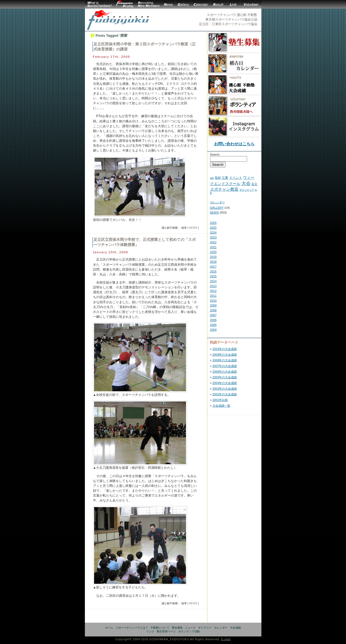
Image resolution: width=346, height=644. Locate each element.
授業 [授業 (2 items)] (212, 178)
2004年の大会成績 (225, 383)
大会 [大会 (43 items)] (246, 183)
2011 (213, 296)
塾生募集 (177, 628)
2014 (213, 281)
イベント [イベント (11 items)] (236, 178)
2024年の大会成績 (225, 349)
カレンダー (217, 202)
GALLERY (217, 208)
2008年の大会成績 (225, 360)
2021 (213, 247)
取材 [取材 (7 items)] (218, 178)
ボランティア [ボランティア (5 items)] (247, 190)
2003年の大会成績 (225, 389)
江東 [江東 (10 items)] (225, 178)
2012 (213, 291)
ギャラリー (205, 628)
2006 (213, 320)
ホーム (109, 628)
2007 (213, 315)
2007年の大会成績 (225, 366)
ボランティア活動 (189, 631)
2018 (213, 262)
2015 (213, 276)
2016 (213, 271)
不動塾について (160, 628)
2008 (213, 310)
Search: (215, 154)
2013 (213, 286)
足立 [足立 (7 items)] (254, 184)
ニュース (190, 628)
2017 (213, 267)
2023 (213, 237)
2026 (213, 223)
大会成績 (235, 628)
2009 (213, 305)
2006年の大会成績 (225, 372)
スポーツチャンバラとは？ (132, 628)
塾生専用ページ (166, 631)
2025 (213, 228)
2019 (213, 257)
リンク (150, 631)
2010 (213, 301)
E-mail (226, 639)
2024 (213, 232)
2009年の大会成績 (225, 355)
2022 (213, 242)
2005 (213, 325)
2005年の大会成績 (225, 377)
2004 (213, 330)
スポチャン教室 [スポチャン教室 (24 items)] (224, 189)
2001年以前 (220, 400)
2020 (213, 252)
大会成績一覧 (221, 406)
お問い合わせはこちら (234, 144)
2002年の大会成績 (225, 394)
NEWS (193, 228)
